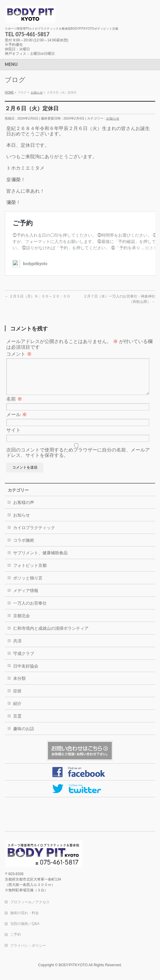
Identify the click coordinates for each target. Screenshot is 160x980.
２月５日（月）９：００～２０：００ (38, 296)
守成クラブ (24, 661)
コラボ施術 (24, 547)
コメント (19, 354)
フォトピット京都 (30, 573)
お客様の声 (24, 510)
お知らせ (113, 118)
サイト (13, 437)
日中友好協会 (26, 673)
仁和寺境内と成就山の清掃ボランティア (51, 635)
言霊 (17, 723)
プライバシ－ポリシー (28, 946)
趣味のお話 (24, 736)
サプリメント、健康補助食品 (40, 560)
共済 (17, 648)
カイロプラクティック (34, 535)
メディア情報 (26, 598)
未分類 (19, 685)
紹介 (17, 711)
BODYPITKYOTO (73, 965)
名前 (14, 406)
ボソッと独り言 (28, 585)
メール (16, 422)
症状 (17, 698)
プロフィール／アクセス (30, 902)
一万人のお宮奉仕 (30, 610)
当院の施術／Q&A (25, 924)
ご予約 (16, 935)
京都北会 (22, 623)
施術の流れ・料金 (25, 913)
